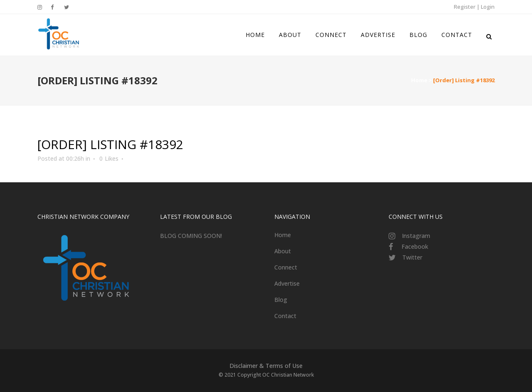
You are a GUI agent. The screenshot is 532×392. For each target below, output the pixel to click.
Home (419, 80)
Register (465, 7)
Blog (281, 300)
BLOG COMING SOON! (191, 236)
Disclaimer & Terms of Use (266, 366)
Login (488, 7)
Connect (286, 267)
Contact (285, 316)
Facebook (415, 246)
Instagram (416, 236)
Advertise (287, 283)
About (283, 251)
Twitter (412, 257)
